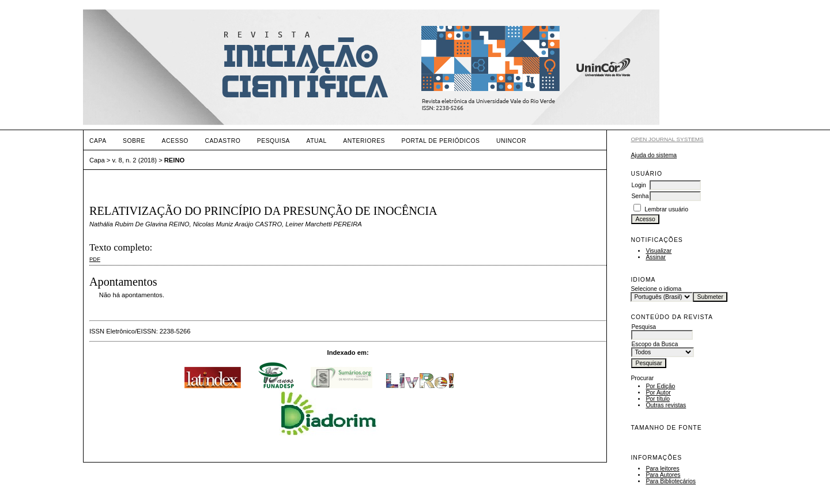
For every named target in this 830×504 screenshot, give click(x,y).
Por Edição (660, 386)
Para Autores (663, 475)
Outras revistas (666, 405)
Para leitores (662, 469)
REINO (174, 160)
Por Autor (658, 393)
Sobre (134, 141)
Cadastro (222, 141)
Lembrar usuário (666, 209)
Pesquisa (273, 141)
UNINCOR (511, 141)
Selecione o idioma (656, 289)
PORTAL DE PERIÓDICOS (440, 141)
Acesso (175, 141)
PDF (95, 259)
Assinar (656, 257)
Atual (317, 141)
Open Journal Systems (667, 139)
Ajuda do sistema (654, 155)
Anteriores (364, 141)
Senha (640, 196)
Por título (658, 399)
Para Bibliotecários (671, 481)
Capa (98, 141)
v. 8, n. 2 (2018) (135, 160)
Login (638, 185)
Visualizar (659, 251)
